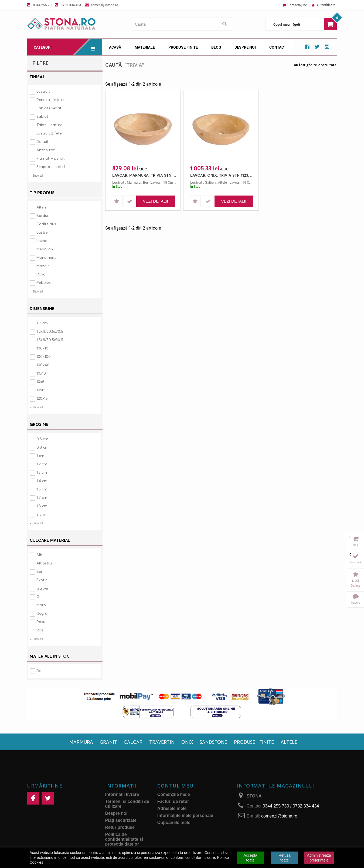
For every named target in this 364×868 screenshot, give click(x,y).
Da (39, 670)
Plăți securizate (121, 820)
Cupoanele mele (174, 822)
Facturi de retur (173, 801)
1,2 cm (42, 464)
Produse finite (254, 742)
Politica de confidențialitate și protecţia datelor (124, 839)
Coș (356, 545)
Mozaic (43, 266)
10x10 (41, 373)
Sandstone (213, 742)
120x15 (42, 398)
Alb (39, 555)
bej (145, 182)
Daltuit (42, 141)
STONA (254, 796)
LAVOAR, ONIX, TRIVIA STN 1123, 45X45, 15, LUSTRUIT (222, 175)
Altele (42, 207)
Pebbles (44, 282)
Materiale (145, 47)
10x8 (40, 390)
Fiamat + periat (51, 158)
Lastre (42, 232)
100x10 (42, 348)
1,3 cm (42, 472)
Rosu (41, 622)
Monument (46, 257)
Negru (42, 613)
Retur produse (120, 827)
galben (210, 182)
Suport (356, 602)
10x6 (40, 381)
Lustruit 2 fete (49, 133)
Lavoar (43, 240)
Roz (40, 630)
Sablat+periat (49, 108)
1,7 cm (42, 497)
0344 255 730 (43, 5)
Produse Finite (183, 47)
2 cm (41, 514)
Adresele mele (172, 808)
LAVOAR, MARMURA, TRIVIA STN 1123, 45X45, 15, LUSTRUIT (144, 175)
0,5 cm (42, 439)
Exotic (42, 580)
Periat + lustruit (50, 100)
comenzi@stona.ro (105, 5)
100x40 (43, 365)
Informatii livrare (122, 794)
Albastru (44, 563)
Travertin (162, 742)
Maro (41, 605)
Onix (187, 742)
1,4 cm (42, 481)
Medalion (45, 249)
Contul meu (175, 786)
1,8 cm (42, 506)
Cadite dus (46, 224)
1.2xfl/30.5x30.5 (50, 331)
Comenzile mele (174, 794)
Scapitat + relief (51, 166)
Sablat (42, 116)
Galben (43, 588)
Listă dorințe (356, 583)
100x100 (44, 356)
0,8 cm (42, 447)
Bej (39, 571)
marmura (134, 182)
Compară (356, 562)
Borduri (43, 215)
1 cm (40, 455)
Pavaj (41, 274)
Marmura (81, 742)
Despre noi (245, 47)
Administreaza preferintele (319, 858)
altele (222, 182)
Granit (108, 742)
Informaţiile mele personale (185, 815)
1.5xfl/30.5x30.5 (50, 340)
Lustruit (43, 91)
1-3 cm (42, 323)
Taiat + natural (50, 125)
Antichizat (46, 150)
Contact (278, 47)
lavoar (156, 182)
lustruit (118, 182)
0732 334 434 (71, 5)
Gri (39, 596)
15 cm (168, 182)
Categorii (68, 47)
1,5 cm (42, 489)
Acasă (115, 47)
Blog (216, 47)
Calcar (133, 742)
